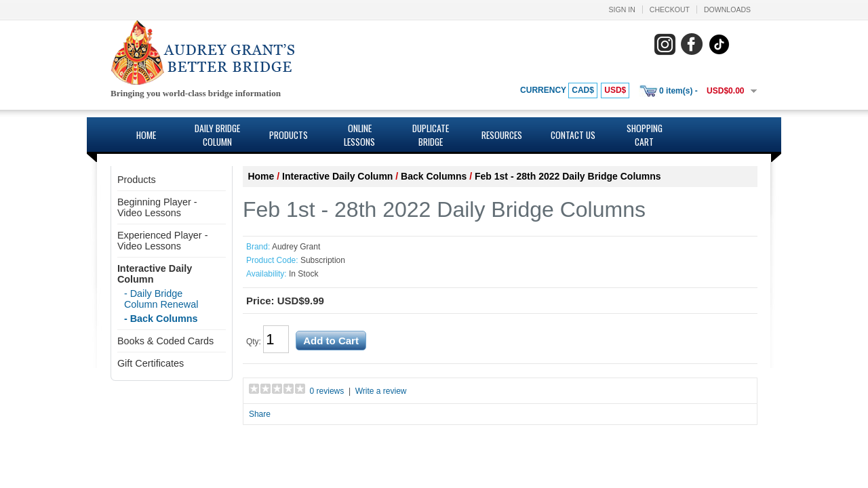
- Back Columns (161, 319)
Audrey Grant (296, 247)
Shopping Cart (645, 135)
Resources (502, 135)
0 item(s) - (678, 91)
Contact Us (573, 135)
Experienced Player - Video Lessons (163, 241)
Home (146, 135)
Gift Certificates (151, 363)
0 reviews (327, 391)
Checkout (670, 9)
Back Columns (434, 176)
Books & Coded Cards (165, 341)
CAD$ (583, 90)
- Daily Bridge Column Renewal (161, 299)
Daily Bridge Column (217, 135)
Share (260, 414)
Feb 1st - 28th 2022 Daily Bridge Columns (568, 176)
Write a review (381, 391)
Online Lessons (359, 135)
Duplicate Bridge (431, 135)
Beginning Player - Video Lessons (157, 207)
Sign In (622, 9)
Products (289, 135)
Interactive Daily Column (337, 176)
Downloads (727, 9)
